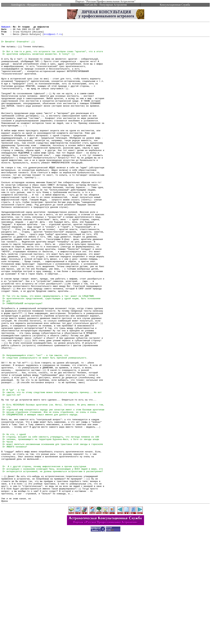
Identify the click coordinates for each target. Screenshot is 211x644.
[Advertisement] (105, 637)
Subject (6, 28)
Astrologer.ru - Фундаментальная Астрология (36, 5)
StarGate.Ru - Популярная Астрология (105, 5)
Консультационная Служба (175, 5)
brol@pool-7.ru (53, 37)
